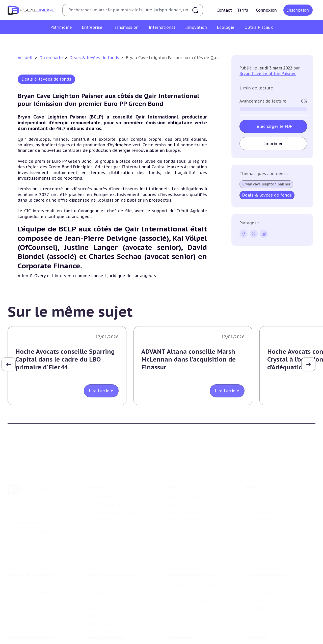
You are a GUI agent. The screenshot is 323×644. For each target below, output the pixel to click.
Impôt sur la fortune (26, 576)
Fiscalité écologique (106, 619)
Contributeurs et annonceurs (113, 494)
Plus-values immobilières (30, 568)
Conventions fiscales (262, 561)
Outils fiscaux (179, 619)
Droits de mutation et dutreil (192, 576)
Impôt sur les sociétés (106, 561)
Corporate (96, 614)
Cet (90, 584)
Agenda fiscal (177, 637)
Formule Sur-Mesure (184, 502)
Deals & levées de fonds (95, 58)
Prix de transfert (259, 607)
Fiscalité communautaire (267, 576)
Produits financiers (24, 607)
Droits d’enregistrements (109, 591)
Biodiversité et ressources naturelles (119, 637)
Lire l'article (101, 391)
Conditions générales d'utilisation (274, 479)
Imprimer (273, 144)
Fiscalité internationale (268, 550)
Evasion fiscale (257, 584)
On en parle (52, 58)
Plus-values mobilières (186, 568)
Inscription (298, 10)
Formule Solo (178, 487)
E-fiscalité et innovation (31, 619)
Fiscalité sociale (100, 607)
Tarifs (243, 10)
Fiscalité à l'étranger (262, 568)
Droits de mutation (25, 584)
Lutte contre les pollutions (111, 629)
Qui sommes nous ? (104, 479)
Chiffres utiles (178, 629)
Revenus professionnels (107, 568)
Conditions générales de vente (271, 487)
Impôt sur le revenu (25, 561)
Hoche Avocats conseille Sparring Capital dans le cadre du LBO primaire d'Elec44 (65, 359)
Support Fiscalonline (105, 487)
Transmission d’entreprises (192, 550)
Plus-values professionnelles (191, 561)
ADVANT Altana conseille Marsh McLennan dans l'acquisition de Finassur (189, 359)
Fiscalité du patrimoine (30, 550)
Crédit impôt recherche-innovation (38, 629)
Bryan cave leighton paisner (266, 184)
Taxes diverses (99, 599)
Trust (249, 591)
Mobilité (252, 599)
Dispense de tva (179, 584)
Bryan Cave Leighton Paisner (268, 74)
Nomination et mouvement (269, 629)
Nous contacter (100, 502)
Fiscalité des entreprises (111, 550)
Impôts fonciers (22, 591)
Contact (224, 10)
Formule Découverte (184, 479)
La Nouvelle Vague (41, 514)
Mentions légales (259, 494)
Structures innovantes (27, 637)
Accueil (25, 58)
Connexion (266, 10)
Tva (89, 576)
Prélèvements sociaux (27, 599)
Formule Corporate (183, 494)
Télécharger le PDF (273, 126)
